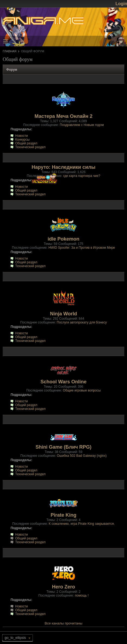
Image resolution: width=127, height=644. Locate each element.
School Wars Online (63, 382)
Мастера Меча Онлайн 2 (63, 116)
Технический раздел (30, 147)
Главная (9, 51)
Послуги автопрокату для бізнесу (82, 322)
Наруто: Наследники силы (63, 167)
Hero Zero (63, 587)
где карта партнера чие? (82, 176)
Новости (21, 136)
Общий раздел (26, 143)
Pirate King (63, 515)
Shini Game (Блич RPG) (63, 447)
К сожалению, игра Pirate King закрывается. (82, 524)
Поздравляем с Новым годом (82, 125)
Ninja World (63, 314)
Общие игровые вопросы (82, 390)
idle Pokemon (63, 239)
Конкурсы (22, 140)
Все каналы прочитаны (64, 623)
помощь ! (82, 596)
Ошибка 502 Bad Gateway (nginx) (82, 456)
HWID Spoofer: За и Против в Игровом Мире (82, 248)
